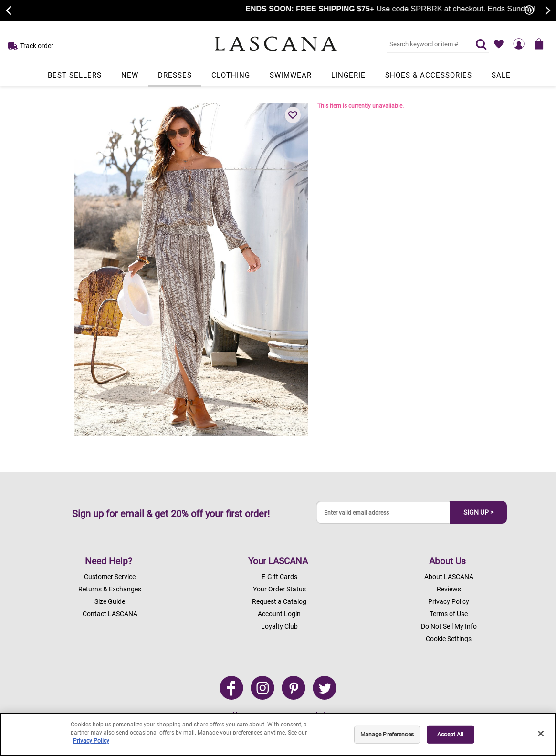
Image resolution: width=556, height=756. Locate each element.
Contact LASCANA (110, 614)
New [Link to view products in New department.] (130, 75)
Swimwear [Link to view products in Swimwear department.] (291, 75)
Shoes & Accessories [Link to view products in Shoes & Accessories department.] (429, 75)
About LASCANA (449, 577)
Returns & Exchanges (110, 589)
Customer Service (110, 577)
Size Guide (110, 601)
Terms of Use (449, 614)
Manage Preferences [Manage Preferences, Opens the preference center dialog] (387, 735)
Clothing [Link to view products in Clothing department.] (231, 75)
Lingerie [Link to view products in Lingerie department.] (348, 75)
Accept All (450, 735)
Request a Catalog (279, 601)
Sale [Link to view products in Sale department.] (501, 75)
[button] (293, 115)
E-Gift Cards (279, 577)
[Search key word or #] (425, 44)
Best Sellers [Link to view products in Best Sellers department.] (75, 75)
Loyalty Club (279, 626)
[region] (278, 734)
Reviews (449, 589)
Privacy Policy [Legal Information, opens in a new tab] (91, 741)
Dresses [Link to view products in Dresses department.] (175, 75)
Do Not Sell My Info (449, 626)
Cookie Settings (449, 639)
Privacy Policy (449, 601)
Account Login (279, 614)
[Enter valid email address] (383, 513)
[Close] (541, 734)
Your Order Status (279, 589)
